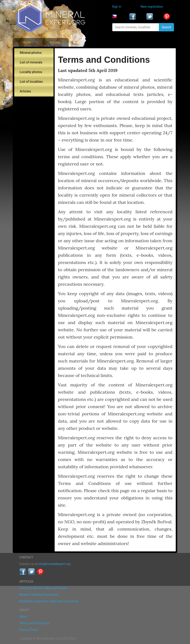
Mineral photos (31, 53)
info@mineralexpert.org (54, 564)
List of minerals (31, 62)
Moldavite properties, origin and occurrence (49, 601)
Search (166, 27)
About (23, 617)
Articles (55, 42)
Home (27, 42)
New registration (152, 7)
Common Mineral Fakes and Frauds (43, 588)
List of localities (31, 82)
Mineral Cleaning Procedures (39, 595)
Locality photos (31, 72)
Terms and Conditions (34, 623)
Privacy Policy (29, 630)
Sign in (117, 7)
